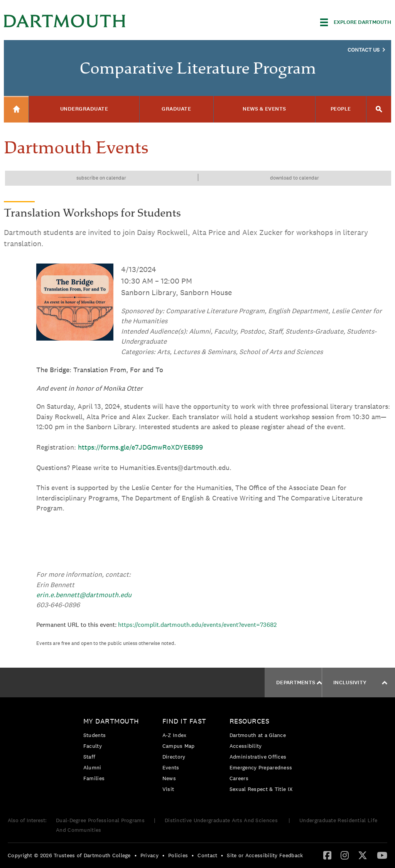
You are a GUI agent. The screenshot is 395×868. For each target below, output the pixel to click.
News (169, 778)
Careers (239, 778)
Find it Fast (184, 721)
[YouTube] (382, 855)
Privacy (149, 855)
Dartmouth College (65, 21)
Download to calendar (295, 178)
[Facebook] (327, 855)
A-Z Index (175, 735)
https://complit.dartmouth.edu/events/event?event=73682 (197, 625)
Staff (89, 757)
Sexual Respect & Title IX (261, 789)
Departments (299, 682)
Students (95, 735)
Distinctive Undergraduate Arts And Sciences (222, 820)
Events (171, 767)
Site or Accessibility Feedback (265, 855)
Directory (174, 757)
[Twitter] (363, 855)
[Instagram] (345, 855)
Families (94, 778)
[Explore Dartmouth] (356, 22)
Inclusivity (360, 682)
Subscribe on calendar (101, 178)
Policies (178, 855)
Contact (207, 855)
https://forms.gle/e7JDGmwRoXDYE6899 (140, 447)
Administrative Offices (258, 757)
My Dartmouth (111, 721)
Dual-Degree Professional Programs (100, 820)
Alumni (92, 767)
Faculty (93, 746)
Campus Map (179, 746)
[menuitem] (113, 751)
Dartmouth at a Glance (258, 735)
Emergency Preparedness (261, 767)
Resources (250, 721)
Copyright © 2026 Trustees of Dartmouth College (69, 855)
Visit (168, 789)
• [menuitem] (136, 855)
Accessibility (246, 746)
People (341, 109)
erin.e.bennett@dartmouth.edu (84, 595)
